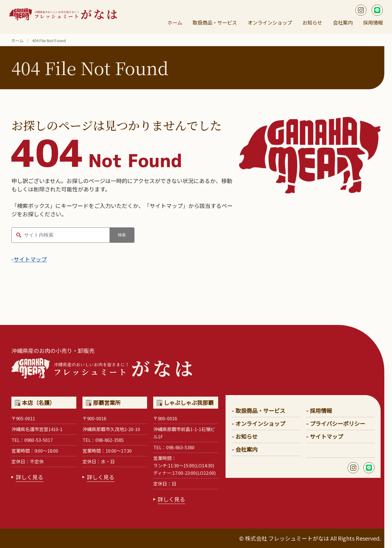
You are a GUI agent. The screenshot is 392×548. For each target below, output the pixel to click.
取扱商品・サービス (215, 23)
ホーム (176, 23)
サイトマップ (30, 259)
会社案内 (343, 23)
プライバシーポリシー (338, 423)
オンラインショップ (272, 23)
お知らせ (314, 23)
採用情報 (372, 23)
